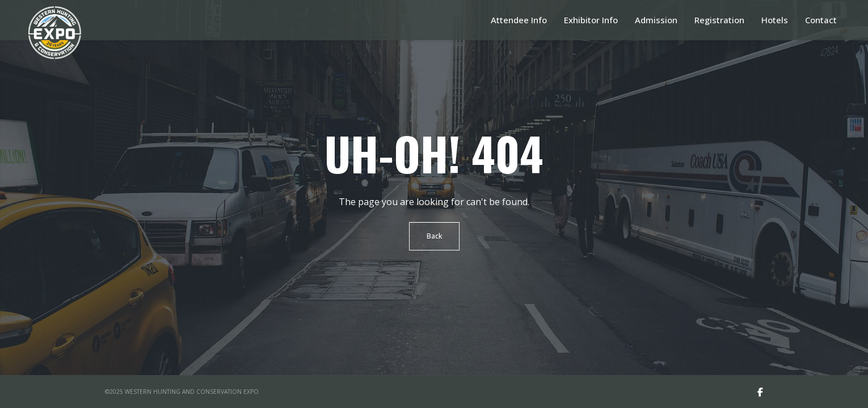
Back (434, 236)
